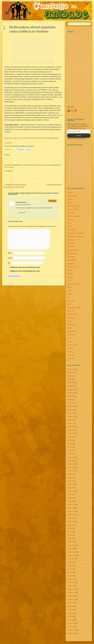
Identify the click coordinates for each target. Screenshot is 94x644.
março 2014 (70, 501)
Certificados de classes (55, 185)
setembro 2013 (71, 522)
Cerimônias (70, 220)
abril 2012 (70, 576)
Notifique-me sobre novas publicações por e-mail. (25, 271)
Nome (10, 253)
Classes (69, 226)
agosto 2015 (70, 474)
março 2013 (70, 542)
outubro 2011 (71, 596)
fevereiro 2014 (71, 505)
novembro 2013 (71, 515)
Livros (69, 281)
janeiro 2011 (70, 627)
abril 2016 (70, 450)
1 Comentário (9, 171)
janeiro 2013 (70, 549)
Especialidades (71, 257)
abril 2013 (70, 539)
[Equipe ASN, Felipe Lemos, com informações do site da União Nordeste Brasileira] (31, 138)
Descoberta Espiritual (73, 250)
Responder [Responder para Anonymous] (52, 201)
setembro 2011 (71, 600)
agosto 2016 (70, 437)
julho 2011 (70, 606)
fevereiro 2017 (71, 427)
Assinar (79, 136)
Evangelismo (71, 264)
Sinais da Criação (72, 345)
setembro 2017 (71, 417)
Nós (68, 298)
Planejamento (71, 311)
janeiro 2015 (70, 488)
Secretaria (70, 341)
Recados (70, 328)
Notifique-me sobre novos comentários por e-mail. (25, 267)
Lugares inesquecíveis (73, 284)
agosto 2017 (70, 420)
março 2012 (70, 579)
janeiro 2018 (70, 410)
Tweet (7, 149)
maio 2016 (70, 447)
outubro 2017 (71, 413)
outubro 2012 (71, 559)
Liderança (70, 277)
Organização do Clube (73, 308)
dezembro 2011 (71, 589)
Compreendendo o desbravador (76, 233)
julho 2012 (70, 566)
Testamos (70, 352)
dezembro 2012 (71, 552)
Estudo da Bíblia (72, 260)
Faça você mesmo (72, 267)
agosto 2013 (70, 525)
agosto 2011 (70, 603)
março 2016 (70, 454)
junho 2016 (70, 444)
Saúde (69, 338)
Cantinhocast (71, 213)
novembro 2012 (71, 555)
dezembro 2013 (71, 511)
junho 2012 (70, 569)
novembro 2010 (71, 633)
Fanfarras (70, 270)
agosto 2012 (70, 562)
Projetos (69, 321)
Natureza (70, 294)
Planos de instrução (73, 314)
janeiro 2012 (70, 586)
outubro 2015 (71, 467)
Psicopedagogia (71, 325)
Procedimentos (71, 318)
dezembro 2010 (71, 630)
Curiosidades (71, 243)
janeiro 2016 (70, 461)
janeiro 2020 (70, 386)
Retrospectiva (71, 335)
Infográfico (70, 274)
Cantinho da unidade (73, 209)
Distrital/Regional (72, 253)
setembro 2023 (71, 369)
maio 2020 (70, 376)
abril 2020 (70, 379)
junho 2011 (70, 610)
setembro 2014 (71, 491)
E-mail (10, 258)
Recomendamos (72, 331)
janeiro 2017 (70, 430)
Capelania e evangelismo (74, 216)
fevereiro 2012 (71, 583)
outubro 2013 (71, 518)
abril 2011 (70, 616)
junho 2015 (70, 481)
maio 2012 (70, 572)
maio (4, 27)
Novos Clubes (71, 301)
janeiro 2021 (70, 373)
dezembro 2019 (71, 390)
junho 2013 (70, 532)
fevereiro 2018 (71, 406)
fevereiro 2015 (71, 484)
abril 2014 (70, 498)
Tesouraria (70, 348)
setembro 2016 (71, 434)
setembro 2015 (71, 471)
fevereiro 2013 (71, 545)
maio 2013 (70, 535)
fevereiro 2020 (71, 383)
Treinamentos (71, 355)
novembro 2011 (71, 593)
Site (9, 263)
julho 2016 (70, 440)
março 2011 (70, 620)
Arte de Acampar (72, 196)
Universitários (71, 358)
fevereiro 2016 (71, 457)
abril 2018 (70, 400)
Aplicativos (70, 192)
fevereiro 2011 (71, 623)
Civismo (69, 223)
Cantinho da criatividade (74, 206)
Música (69, 291)
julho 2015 (70, 478)
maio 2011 (70, 613)
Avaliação (70, 199)
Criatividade (70, 240)
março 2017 (70, 423)
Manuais (69, 287)
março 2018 (70, 403)
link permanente (9, 167)
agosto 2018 (70, 396)
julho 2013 (70, 528)
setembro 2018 (71, 393)
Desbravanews (40, 165)
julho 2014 (70, 494)
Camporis (70, 203)
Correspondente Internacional (75, 237)
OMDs (69, 304)
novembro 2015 (71, 464)
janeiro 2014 (70, 508)
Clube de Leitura (72, 230)
